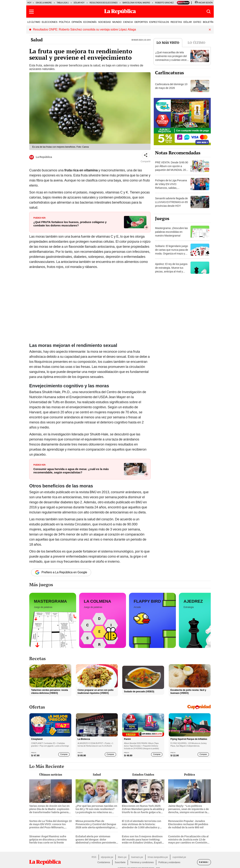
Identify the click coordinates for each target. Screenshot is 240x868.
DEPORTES (141, 22)
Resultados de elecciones (104, 3)
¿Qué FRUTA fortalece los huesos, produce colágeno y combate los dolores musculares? (70, 224)
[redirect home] (45, 862)
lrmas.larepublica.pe (158, 857)
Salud (37, 40)
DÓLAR (188, 22)
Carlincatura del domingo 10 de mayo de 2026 (171, 86)
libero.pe (122, 857)
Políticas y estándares (169, 862)
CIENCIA (128, 22)
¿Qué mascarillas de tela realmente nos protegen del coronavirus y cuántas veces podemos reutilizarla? (172, 58)
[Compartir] (146, 155)
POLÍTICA (64, 22)
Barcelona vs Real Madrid (136, 3)
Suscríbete (120, 862)
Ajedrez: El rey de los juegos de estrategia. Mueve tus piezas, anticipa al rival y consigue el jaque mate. (171, 270)
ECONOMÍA (90, 22)
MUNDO (117, 22)
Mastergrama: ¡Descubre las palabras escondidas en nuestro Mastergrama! (171, 232)
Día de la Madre (44, 3)
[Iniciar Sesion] (204, 3)
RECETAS (176, 22)
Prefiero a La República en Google (61, 572)
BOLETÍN (208, 22)
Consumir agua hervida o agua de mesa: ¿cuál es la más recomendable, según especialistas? (71, 471)
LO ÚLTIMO (34, 22)
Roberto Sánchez (164, 3)
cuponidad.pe (179, 857)
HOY (29, 3)
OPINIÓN (77, 22)
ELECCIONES (50, 22)
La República (41, 157)
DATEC (197, 22)
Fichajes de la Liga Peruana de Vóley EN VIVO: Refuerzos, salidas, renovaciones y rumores (171, 186)
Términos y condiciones (142, 862)
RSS (94, 857)
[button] (31, 12)
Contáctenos (104, 862)
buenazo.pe (137, 857)
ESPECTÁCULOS (159, 22)
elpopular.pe (107, 857)
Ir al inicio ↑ (204, 862)
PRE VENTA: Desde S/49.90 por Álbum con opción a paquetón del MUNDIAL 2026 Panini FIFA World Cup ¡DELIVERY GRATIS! (172, 170)
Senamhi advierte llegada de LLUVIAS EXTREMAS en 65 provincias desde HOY (171, 202)
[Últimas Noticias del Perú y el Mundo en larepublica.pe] (120, 12)
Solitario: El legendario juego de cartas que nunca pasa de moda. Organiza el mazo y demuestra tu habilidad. (172, 252)
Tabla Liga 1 (63, 3)
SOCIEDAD (104, 22)
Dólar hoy (79, 3)
